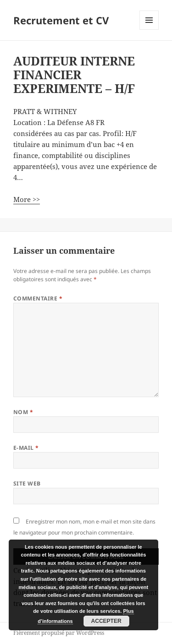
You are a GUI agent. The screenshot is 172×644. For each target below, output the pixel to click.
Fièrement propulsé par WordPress (59, 633)
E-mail (26, 448)
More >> (27, 199)
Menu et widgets (149, 30)
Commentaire (38, 298)
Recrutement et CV (61, 20)
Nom (23, 412)
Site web (27, 483)
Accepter (106, 621)
